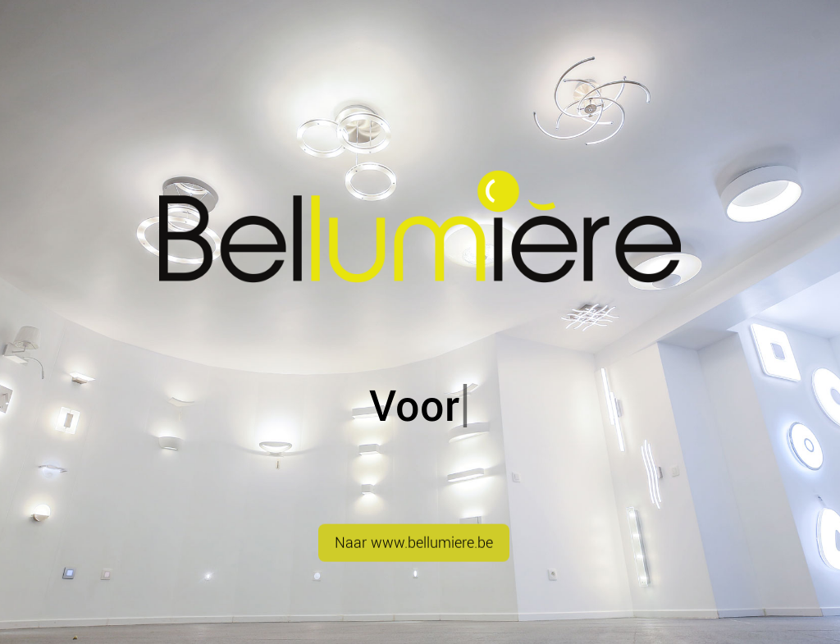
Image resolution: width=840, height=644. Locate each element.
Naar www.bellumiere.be (414, 551)
